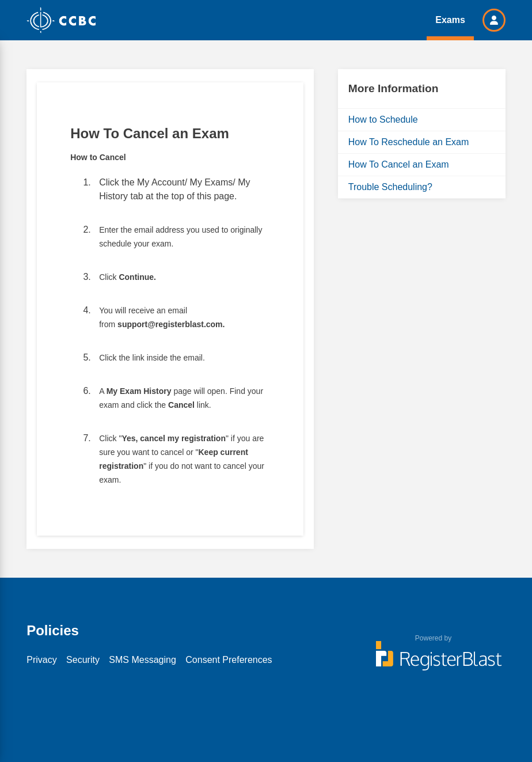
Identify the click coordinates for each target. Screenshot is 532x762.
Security (83, 660)
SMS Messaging (142, 660)
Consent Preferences (229, 660)
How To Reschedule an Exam (409, 142)
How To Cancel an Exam (399, 164)
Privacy (41, 660)
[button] (494, 20)
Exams (450, 20)
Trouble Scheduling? (390, 187)
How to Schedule (383, 120)
